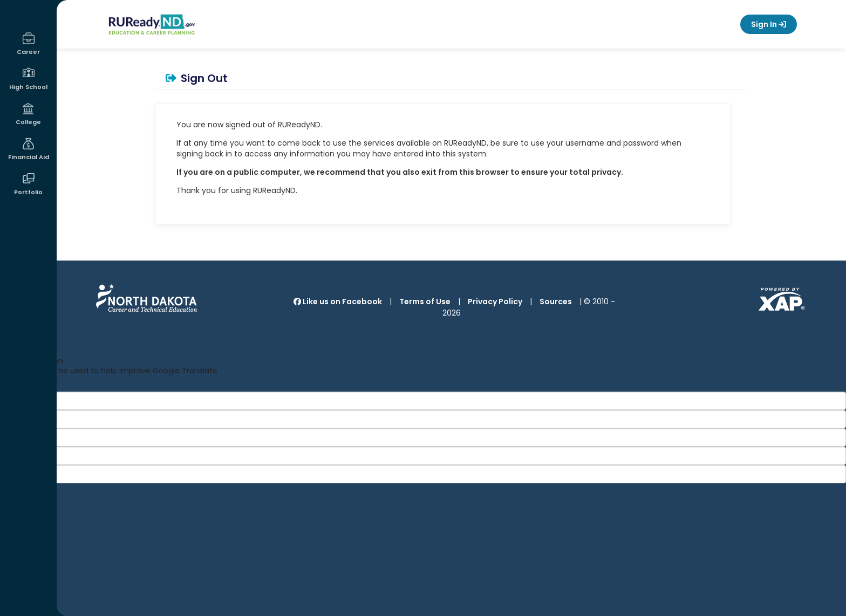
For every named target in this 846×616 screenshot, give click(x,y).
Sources (556, 302)
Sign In (769, 24)
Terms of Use (425, 302)
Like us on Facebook (338, 302)
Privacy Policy (495, 302)
